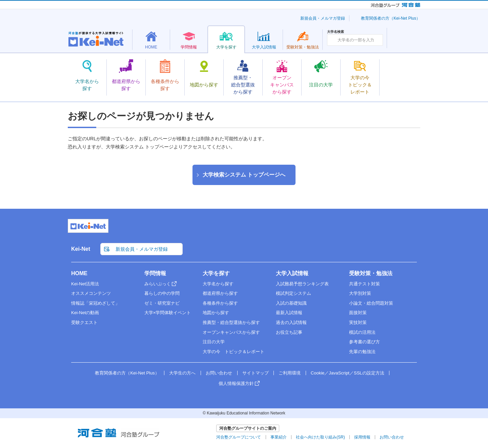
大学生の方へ (182, 373)
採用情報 (362, 437)
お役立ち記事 (289, 332)
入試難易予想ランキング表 (302, 284)
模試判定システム (293, 293)
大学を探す (216, 273)
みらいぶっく (158, 284)
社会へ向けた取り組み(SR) (320, 437)
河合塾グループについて (239, 437)
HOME (79, 273)
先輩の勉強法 (362, 352)
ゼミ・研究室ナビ (162, 303)
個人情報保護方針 (236, 383)
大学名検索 (335, 32)
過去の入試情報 (291, 322)
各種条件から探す (220, 303)
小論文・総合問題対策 (371, 303)
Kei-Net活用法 (85, 284)
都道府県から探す (220, 293)
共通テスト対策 (364, 284)
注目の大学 (214, 342)
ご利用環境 (290, 373)
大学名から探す (218, 284)
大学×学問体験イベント (168, 313)
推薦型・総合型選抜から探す (231, 322)
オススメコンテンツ (91, 293)
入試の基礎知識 (291, 303)
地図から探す (216, 313)
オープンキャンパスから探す (231, 332)
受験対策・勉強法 (371, 273)
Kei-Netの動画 (85, 313)
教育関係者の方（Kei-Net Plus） (391, 18)
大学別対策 (360, 293)
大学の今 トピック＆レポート (233, 352)
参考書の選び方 (364, 342)
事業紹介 (279, 437)
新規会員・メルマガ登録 (323, 18)
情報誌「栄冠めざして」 (95, 303)
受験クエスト (84, 322)
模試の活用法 (362, 332)
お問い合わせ (219, 373)
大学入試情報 (292, 273)
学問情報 (155, 273)
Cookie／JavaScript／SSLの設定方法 (348, 373)
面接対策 (358, 313)
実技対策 (358, 322)
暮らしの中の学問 (162, 293)
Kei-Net (81, 249)
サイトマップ (256, 373)
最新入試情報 (289, 313)
